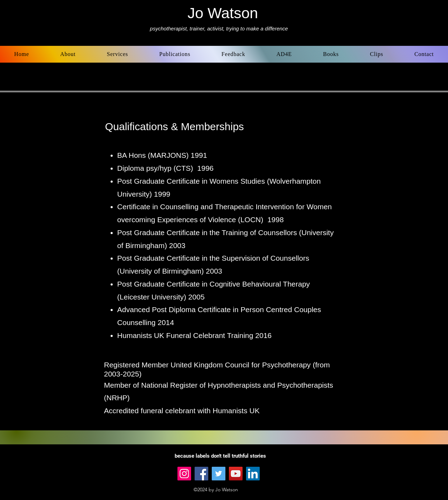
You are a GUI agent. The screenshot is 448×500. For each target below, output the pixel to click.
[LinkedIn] (253, 474)
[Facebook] (201, 474)
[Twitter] (219, 474)
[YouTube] (236, 474)
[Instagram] (184, 474)
